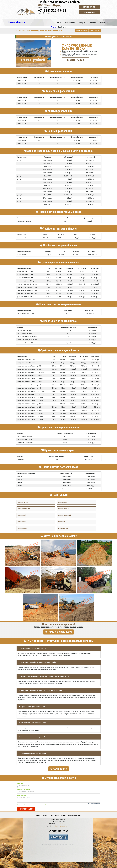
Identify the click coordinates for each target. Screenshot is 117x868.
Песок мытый (62, 502)
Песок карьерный (23, 502)
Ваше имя (20, 783)
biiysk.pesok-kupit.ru (17, 22)
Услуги (82, 23)
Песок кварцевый (64, 509)
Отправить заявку (26, 808)
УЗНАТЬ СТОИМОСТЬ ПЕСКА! (58, 632)
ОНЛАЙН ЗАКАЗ (76, 60)
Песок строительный (65, 515)
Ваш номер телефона (24, 789)
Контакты (104, 23)
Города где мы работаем (75, 814)
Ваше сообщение (22, 795)
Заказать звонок (81, 31)
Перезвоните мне (89, 7)
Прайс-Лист (70, 23)
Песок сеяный (22, 522)
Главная (58, 23)
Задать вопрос (95, 31)
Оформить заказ (89, 12)
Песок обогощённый (24, 509)
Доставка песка (63, 528)
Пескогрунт (62, 522)
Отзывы (92, 23)
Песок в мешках (22, 528)
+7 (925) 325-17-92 (52, 11)
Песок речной (22, 515)
